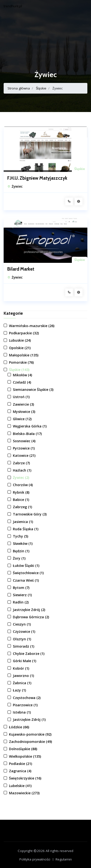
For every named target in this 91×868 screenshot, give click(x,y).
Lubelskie (20, 786)
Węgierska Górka (30, 426)
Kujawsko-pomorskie (30, 734)
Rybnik (21, 492)
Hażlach (22, 470)
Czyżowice (24, 631)
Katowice (24, 455)
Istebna (22, 712)
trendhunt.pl (13, 6)
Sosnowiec (24, 441)
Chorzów (23, 485)
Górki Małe (25, 661)
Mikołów (22, 375)
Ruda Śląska (26, 529)
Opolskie (20, 348)
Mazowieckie (24, 793)
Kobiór (21, 668)
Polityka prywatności (35, 859)
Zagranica (20, 771)
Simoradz (24, 646)
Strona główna (19, 88)
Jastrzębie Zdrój (29, 610)
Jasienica (23, 522)
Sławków (23, 543)
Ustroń (21, 397)
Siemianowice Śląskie (33, 390)
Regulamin (64, 859)
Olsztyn (22, 639)
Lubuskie (20, 340)
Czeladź (22, 382)
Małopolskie (24, 355)
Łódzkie (19, 727)
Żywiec (17, 186)
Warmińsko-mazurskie (32, 326)
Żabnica (22, 683)
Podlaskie (21, 764)
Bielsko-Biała (27, 434)
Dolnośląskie (23, 749)
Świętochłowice (28, 573)
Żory (19, 558)
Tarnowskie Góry (30, 514)
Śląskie (41, 88)
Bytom (21, 588)
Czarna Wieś (26, 580)
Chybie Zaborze (29, 654)
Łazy (19, 690)
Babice (21, 500)
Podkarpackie (24, 333)
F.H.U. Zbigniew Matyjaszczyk (37, 178)
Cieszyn (22, 624)
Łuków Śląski (26, 566)
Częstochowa (27, 698)
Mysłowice (24, 412)
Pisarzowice (25, 705)
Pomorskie (21, 362)
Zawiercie (23, 404)
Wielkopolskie (25, 756)
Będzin (21, 551)
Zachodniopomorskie (30, 742)
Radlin (21, 602)
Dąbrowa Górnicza (31, 617)
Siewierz (22, 595)
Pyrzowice (24, 448)
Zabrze (21, 463)
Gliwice (22, 419)
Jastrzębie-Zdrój (29, 719)
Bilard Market (21, 269)
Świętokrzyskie (25, 778)
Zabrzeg (22, 507)
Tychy (21, 536)
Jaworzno (23, 676)
